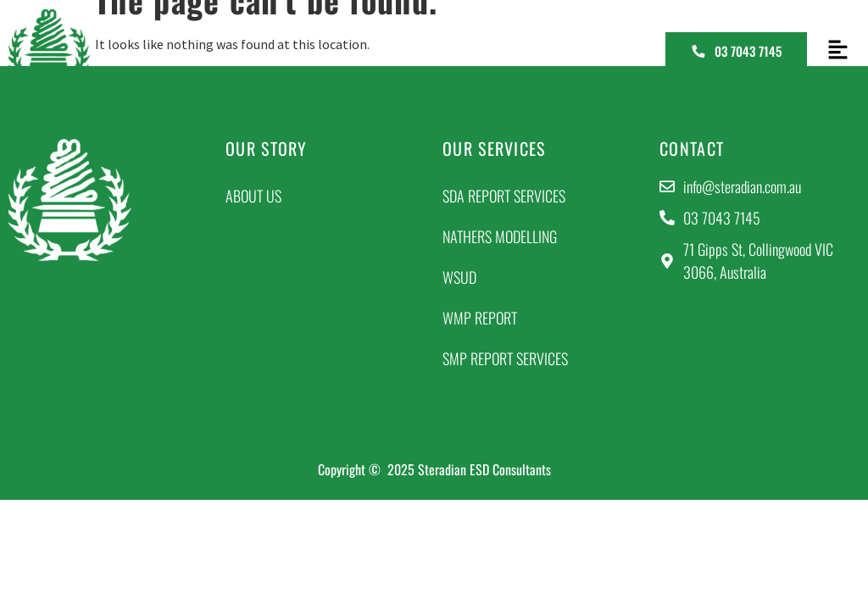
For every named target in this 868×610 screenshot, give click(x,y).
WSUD (459, 277)
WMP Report (480, 318)
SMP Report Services (505, 358)
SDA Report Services (504, 196)
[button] (837, 50)
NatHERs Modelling (500, 236)
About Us (253, 196)
